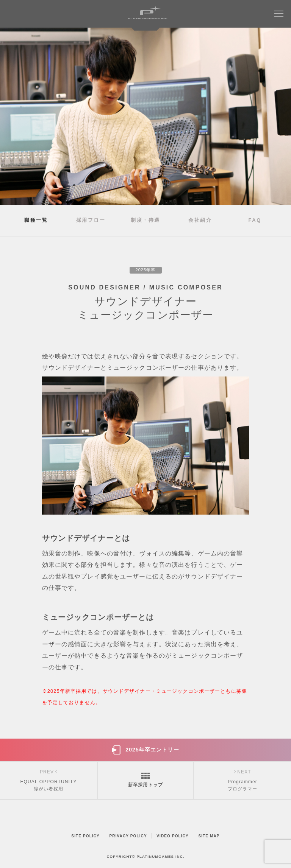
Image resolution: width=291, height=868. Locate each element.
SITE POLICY (85, 836)
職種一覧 (36, 220)
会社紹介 (200, 220)
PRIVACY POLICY (128, 836)
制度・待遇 (145, 220)
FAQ (255, 220)
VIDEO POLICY (173, 836)
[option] (145, 116)
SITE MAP (209, 836)
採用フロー (91, 220)
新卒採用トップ (145, 785)
